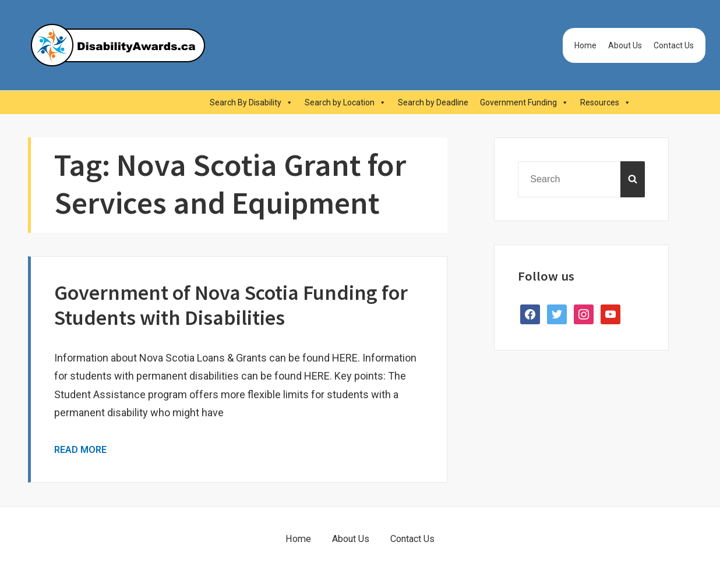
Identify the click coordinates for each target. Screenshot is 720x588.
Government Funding (524, 102)
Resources (606, 102)
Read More (80, 450)
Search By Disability (251, 102)
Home (585, 45)
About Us (625, 45)
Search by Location (345, 102)
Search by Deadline (433, 102)
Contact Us (674, 45)
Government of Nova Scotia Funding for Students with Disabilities (231, 305)
